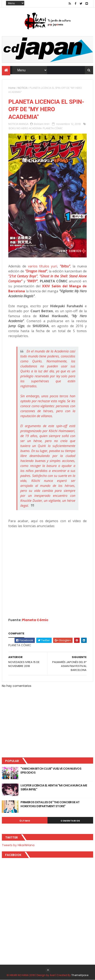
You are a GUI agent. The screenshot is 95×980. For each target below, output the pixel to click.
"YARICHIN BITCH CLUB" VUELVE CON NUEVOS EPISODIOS (51, 771)
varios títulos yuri (43, 266)
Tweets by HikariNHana (18, 845)
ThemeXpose (80, 975)
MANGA (24, 124)
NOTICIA (23, 88)
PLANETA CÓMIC (53, 128)
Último (25, 821)
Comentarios (70, 821)
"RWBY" (32, 281)
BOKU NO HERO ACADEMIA (25, 128)
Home (12, 88)
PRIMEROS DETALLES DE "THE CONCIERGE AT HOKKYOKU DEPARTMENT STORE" (50, 804)
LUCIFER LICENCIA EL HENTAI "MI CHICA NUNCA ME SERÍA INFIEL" (54, 787)
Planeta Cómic (35, 620)
